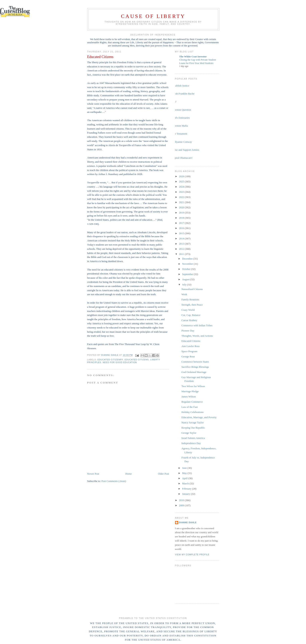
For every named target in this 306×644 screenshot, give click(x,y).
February (187, 489)
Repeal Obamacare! (182, 158)
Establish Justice (181, 86)
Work (184, 294)
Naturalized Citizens (192, 289)
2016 (182, 228)
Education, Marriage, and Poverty (199, 417)
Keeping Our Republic (193, 428)
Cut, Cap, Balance (191, 315)
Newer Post (93, 474)
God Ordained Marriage (194, 372)
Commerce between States (195, 362)
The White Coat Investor (193, 57)
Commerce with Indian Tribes (197, 325)
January (186, 494)
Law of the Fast (190, 407)
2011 (182, 254)
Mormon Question (182, 110)
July (185, 285)
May (185, 473)
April (185, 478)
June (185, 468)
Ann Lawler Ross (191, 346)
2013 (182, 244)
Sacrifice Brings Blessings (195, 367)
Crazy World (188, 310)
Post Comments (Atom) (114, 481)
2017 (182, 223)
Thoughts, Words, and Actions (197, 336)
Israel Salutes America (193, 438)
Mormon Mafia (180, 126)
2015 (182, 233)
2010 (182, 500)
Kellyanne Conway (182, 142)
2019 (182, 213)
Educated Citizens (191, 341)
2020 (182, 207)
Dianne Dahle (188, 523)
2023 (182, 192)
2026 (182, 176)
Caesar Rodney (189, 320)
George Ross (188, 356)
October (187, 269)
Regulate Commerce (192, 402)
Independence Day (191, 443)
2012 (182, 249)
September (188, 274)
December (188, 259)
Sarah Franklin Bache (183, 94)
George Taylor (189, 433)
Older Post (163, 474)
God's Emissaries (181, 118)
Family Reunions (190, 299)
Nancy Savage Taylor (193, 422)
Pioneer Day (188, 331)
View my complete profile (192, 555)
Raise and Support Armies (186, 150)
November (188, 264)
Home (129, 474)
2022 (182, 197)
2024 (182, 187)
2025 (182, 181)
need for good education (120, 362)
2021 (182, 202)
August (186, 279)
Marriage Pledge (190, 391)
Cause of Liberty (153, 16)
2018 (182, 218)
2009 (182, 505)
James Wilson (189, 397)
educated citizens (137, 360)
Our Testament (180, 134)
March (186, 483)
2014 (182, 238)
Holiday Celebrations (193, 412)
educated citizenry (110, 360)
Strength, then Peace (192, 305)
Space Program (189, 351)
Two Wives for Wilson (193, 386)
